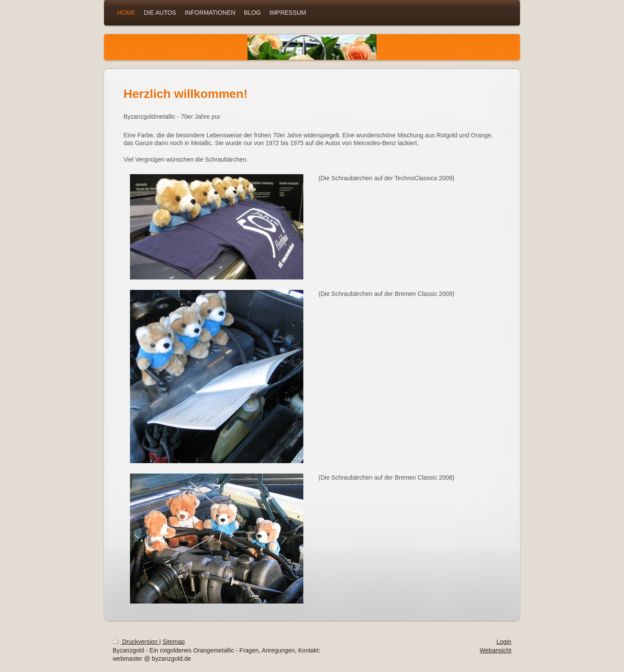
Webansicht (496, 650)
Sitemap (174, 642)
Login (504, 642)
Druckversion (136, 642)
